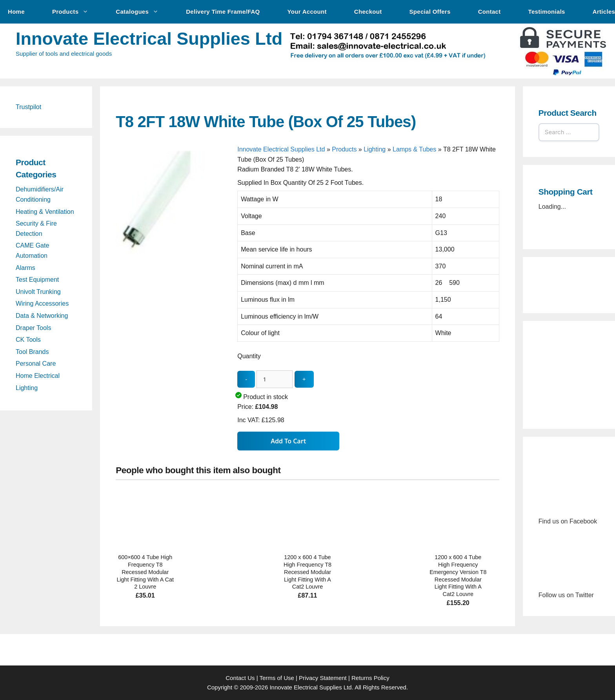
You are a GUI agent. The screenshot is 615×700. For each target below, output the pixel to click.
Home (16, 12)
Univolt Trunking (38, 292)
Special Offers (430, 12)
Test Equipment (37, 280)
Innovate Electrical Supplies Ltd (149, 39)
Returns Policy (370, 678)
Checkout (368, 12)
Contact (489, 12)
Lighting (375, 149)
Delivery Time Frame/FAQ (223, 12)
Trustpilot (28, 107)
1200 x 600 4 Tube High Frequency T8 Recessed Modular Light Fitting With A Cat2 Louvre (307, 572)
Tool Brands (32, 352)
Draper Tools (33, 328)
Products (74, 12)
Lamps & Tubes (414, 149)
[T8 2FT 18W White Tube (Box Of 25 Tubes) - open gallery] (175, 266)
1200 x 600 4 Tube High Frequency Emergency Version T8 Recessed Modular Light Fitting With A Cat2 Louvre (458, 576)
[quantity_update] (275, 379)
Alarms (25, 268)
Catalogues (141, 12)
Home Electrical (38, 376)
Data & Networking (42, 316)
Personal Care (36, 364)
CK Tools (28, 340)
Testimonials (547, 12)
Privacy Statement (323, 678)
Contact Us (240, 678)
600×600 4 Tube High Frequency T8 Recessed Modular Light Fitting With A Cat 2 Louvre (145, 572)
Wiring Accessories (42, 304)
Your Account (307, 12)
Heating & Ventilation (45, 212)
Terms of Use (277, 678)
